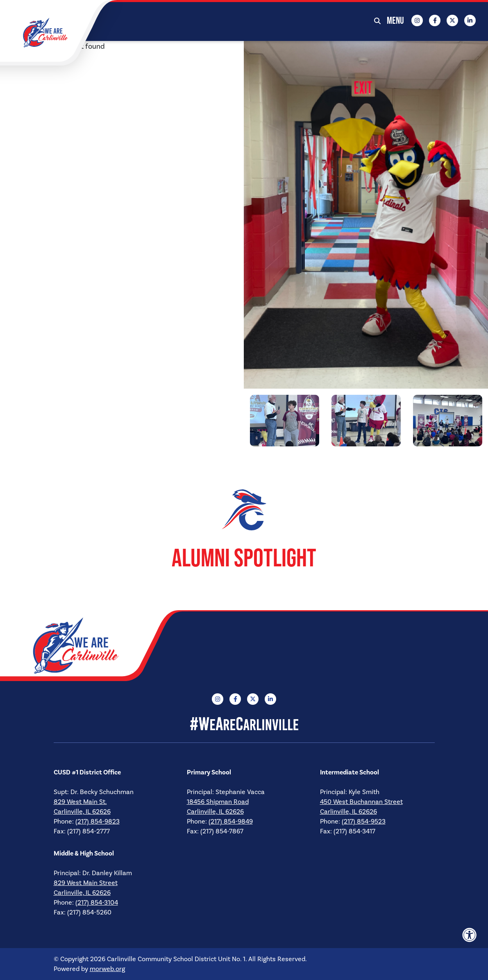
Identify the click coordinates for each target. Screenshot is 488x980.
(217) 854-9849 (231, 822)
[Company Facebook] (435, 20)
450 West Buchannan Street (361, 802)
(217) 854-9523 (364, 822)
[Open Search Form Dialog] (377, 20)
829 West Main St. (80, 802)
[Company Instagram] (417, 20)
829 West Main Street (86, 883)
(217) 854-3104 (97, 903)
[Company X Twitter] (452, 20)
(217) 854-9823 (98, 822)
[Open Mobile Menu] (396, 20)
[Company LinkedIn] (470, 20)
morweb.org (107, 969)
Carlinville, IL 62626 (82, 812)
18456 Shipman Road (218, 802)
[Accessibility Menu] (470, 935)
